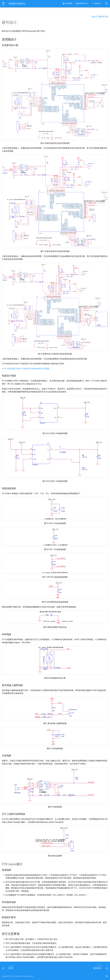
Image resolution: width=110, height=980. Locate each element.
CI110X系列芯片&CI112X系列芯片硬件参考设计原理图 (27, 369)
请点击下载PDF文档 (100, 17)
